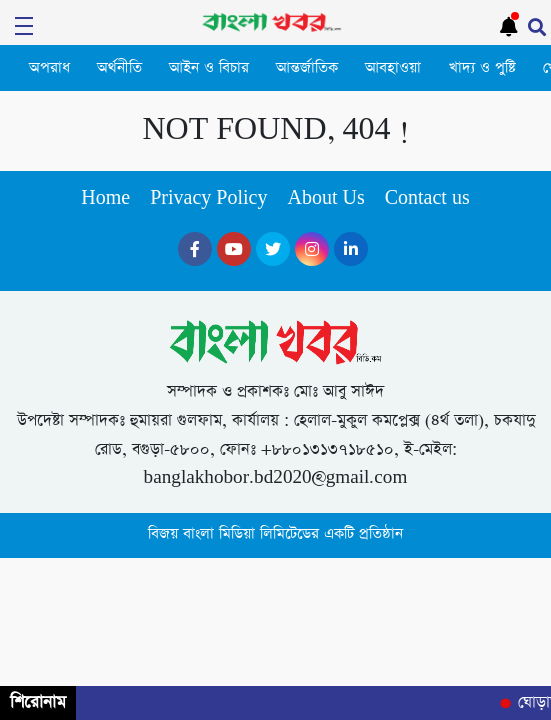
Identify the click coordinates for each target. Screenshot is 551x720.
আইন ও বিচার (209, 68)
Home (105, 198)
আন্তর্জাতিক (307, 68)
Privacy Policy (208, 198)
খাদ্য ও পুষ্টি (482, 68)
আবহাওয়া (393, 68)
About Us (325, 198)
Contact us (427, 198)
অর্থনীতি (119, 68)
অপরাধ (49, 68)
